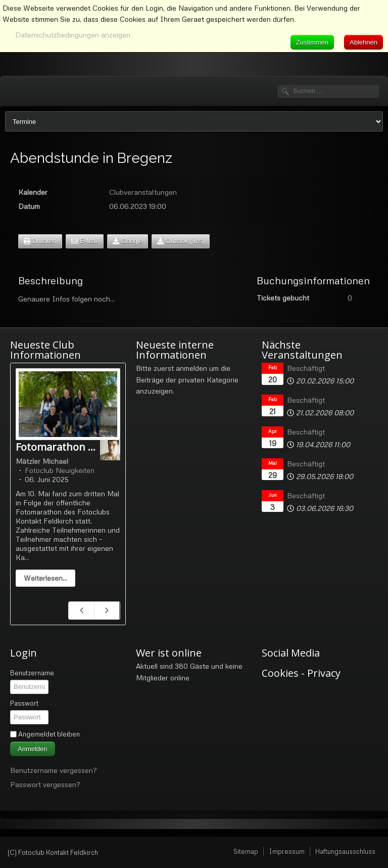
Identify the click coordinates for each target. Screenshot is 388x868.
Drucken (40, 241)
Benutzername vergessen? (53, 770)
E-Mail (85, 241)
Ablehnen (363, 42)
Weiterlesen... (45, 578)
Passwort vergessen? (45, 784)
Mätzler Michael (42, 461)
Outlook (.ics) (181, 241)
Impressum (287, 851)
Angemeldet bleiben (49, 734)
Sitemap (246, 851)
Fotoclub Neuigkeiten (60, 470)
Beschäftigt (306, 368)
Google (128, 241)
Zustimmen (312, 42)
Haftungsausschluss (345, 851)
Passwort (24, 703)
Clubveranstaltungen (143, 192)
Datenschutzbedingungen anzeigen (73, 35)
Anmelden (33, 749)
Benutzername (32, 673)
